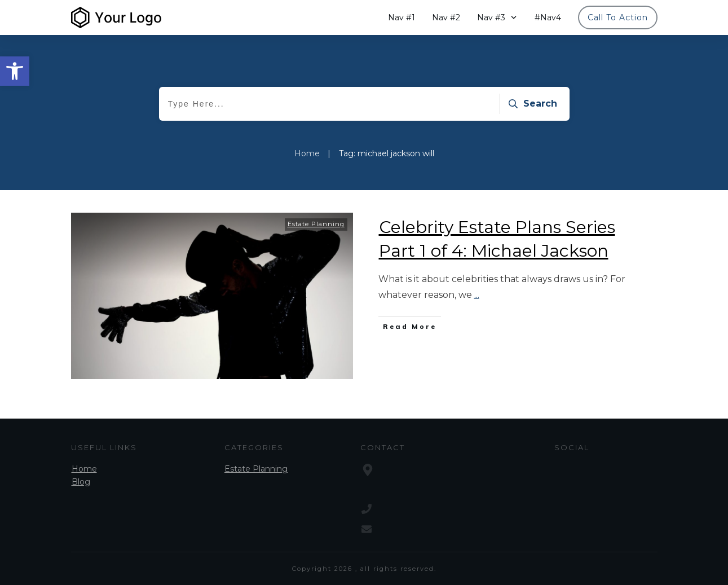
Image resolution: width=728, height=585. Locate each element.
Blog (81, 482)
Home (84, 469)
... (477, 295)
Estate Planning (316, 224)
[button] (15, 71)
